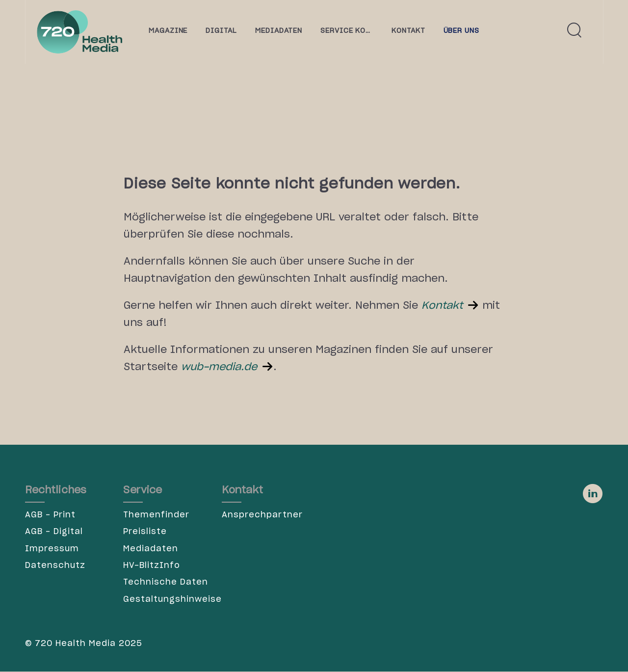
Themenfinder (156, 515)
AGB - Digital (54, 532)
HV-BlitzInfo (152, 565)
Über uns (462, 31)
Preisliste (145, 532)
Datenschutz (55, 565)
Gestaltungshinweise (166, 599)
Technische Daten (166, 582)
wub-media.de (219, 367)
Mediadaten (151, 549)
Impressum (52, 549)
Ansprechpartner (262, 515)
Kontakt (442, 306)
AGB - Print (50, 515)
